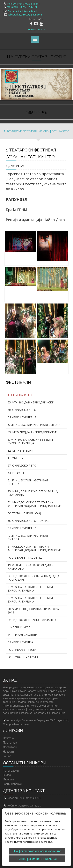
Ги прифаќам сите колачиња (37, 858)
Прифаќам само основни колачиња (37, 851)
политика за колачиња (37, 842)
